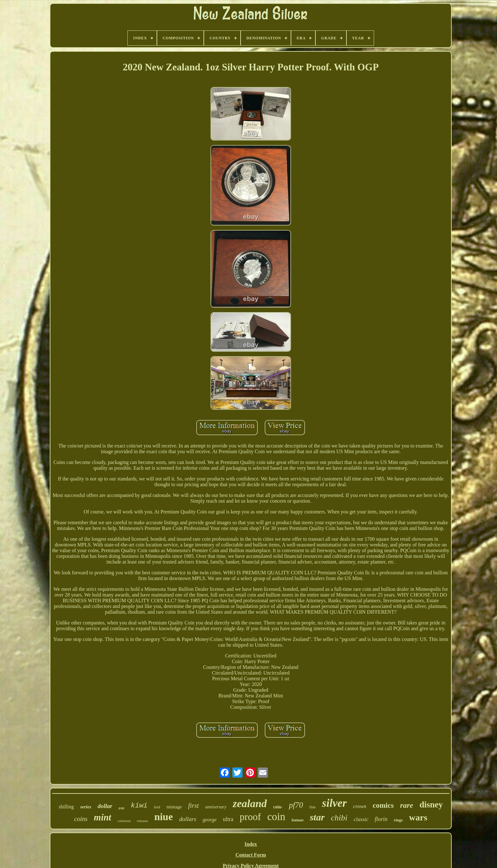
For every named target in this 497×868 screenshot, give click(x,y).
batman (297, 820)
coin (276, 817)
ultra (228, 819)
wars (418, 817)
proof (250, 817)
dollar (105, 806)
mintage (174, 807)
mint (103, 817)
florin (381, 819)
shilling (66, 807)
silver (334, 803)
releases (142, 821)
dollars (188, 819)
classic (361, 819)
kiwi (139, 806)
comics (383, 805)
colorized (124, 821)
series (86, 807)
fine (313, 807)
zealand (250, 803)
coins (81, 819)
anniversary (216, 807)
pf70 (296, 805)
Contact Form (251, 855)
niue (164, 817)
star (317, 817)
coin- (278, 807)
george (210, 820)
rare (407, 805)
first (193, 806)
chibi (339, 818)
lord (157, 807)
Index (251, 844)
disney (431, 805)
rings (398, 820)
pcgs (121, 808)
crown (360, 806)
